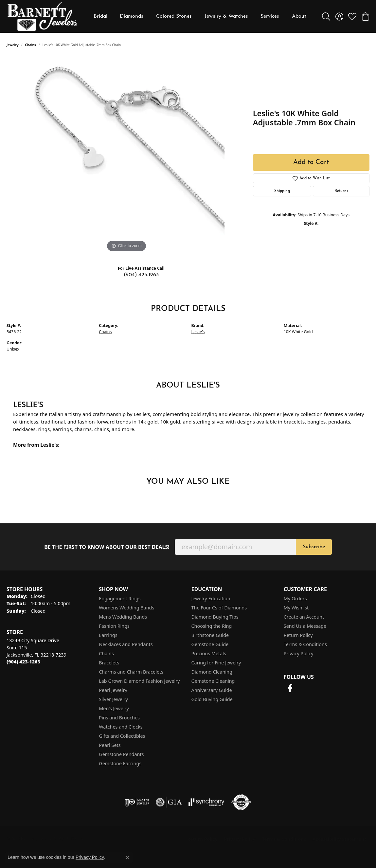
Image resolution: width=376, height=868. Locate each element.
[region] (126, 155)
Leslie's (198, 332)
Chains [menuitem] (106, 653)
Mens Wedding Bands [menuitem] (123, 617)
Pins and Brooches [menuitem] (119, 718)
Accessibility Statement (339, 839)
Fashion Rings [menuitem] (114, 626)
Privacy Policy (299, 653)
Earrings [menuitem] (108, 635)
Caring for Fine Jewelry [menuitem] (216, 663)
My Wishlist (296, 608)
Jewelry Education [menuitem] (211, 598)
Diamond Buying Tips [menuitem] (215, 617)
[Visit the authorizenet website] (241, 802)
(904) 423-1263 (141, 275)
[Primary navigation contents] (200, 16)
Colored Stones (174, 16)
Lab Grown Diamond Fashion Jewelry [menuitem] (139, 681)
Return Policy (298, 635)
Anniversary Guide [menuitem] (212, 690)
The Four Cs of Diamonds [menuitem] (219, 608)
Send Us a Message (305, 626)
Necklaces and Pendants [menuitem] (126, 644)
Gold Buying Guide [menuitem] (212, 699)
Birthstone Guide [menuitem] (210, 635)
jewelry (13, 45)
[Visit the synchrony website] (207, 802)
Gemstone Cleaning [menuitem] (213, 681)
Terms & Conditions (305, 644)
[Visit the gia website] (169, 802)
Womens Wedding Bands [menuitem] (126, 608)
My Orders (295, 598)
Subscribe (314, 547)
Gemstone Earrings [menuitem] (120, 763)
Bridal (100, 16)
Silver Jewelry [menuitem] (113, 699)
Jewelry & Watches (226, 16)
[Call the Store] (23, 662)
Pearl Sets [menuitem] (110, 745)
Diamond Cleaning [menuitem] (212, 672)
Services (270, 16)
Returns (341, 191)
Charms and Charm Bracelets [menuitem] (131, 672)
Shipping (282, 191)
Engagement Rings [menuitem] (120, 598)
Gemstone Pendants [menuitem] (121, 754)
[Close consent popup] (127, 858)
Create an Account (304, 617)
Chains (31, 45)
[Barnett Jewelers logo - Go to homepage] (42, 16)
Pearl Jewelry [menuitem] (113, 690)
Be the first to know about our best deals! (107, 547)
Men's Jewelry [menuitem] (114, 708)
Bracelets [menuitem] (109, 663)
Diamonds (132, 16)
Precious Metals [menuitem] (209, 653)
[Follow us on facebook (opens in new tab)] (290, 688)
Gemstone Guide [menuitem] (210, 644)
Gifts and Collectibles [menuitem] (122, 736)
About (299, 16)
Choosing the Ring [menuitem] (212, 626)
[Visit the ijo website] (137, 802)
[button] (326, 16)
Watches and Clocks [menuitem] (121, 727)
